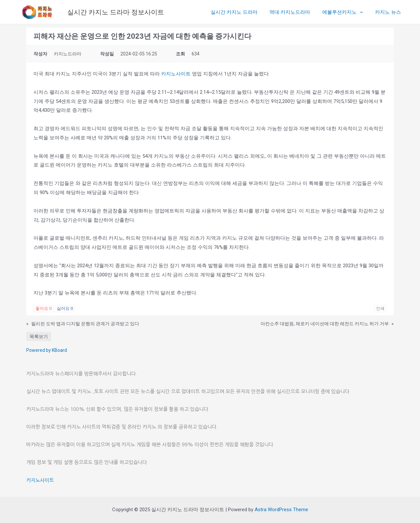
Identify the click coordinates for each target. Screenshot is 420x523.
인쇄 (380, 308)
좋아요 (43, 308)
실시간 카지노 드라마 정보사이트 (116, 12)
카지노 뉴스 (389, 12)
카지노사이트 (176, 74)
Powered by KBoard (47, 350)
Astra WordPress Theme (281, 510)
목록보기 (39, 336)
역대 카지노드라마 (295, 12)
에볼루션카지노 (346, 12)
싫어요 (65, 308)
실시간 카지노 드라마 (242, 12)
